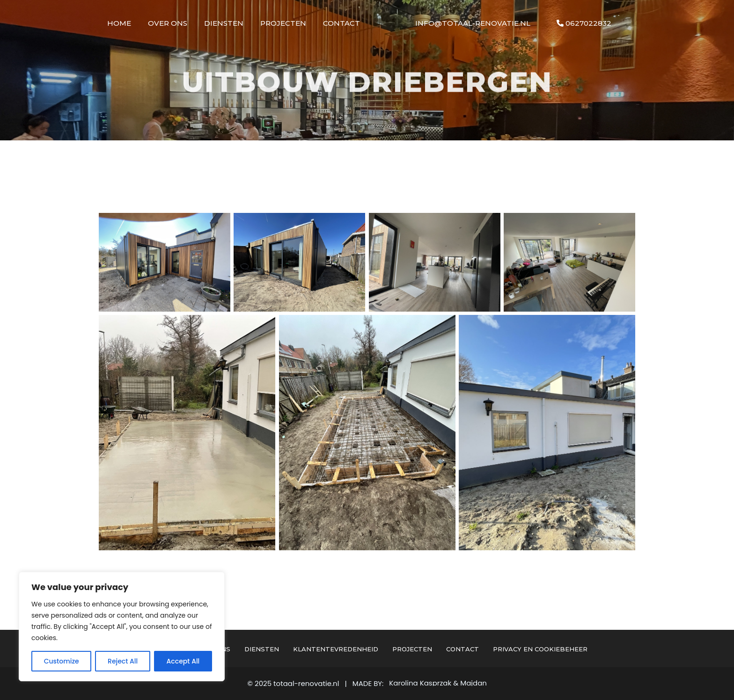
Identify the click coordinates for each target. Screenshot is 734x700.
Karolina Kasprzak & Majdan (438, 683)
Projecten (283, 23)
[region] (122, 627)
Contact (341, 23)
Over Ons (168, 23)
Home (119, 23)
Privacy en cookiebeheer (540, 649)
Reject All (123, 661)
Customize (62, 661)
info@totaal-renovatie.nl (473, 23)
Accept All (183, 661)
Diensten (224, 23)
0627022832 (584, 23)
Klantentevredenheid (336, 649)
